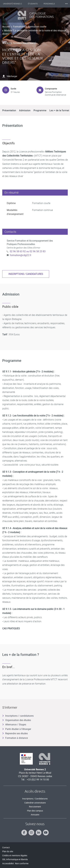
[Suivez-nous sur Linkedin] (39, 833)
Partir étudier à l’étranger (17, 729)
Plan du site (8, 851)
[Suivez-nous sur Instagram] (31, 833)
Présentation (9, 110)
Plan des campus (35, 811)
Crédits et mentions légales (15, 855)
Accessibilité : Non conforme (15, 863)
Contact (6, 847)
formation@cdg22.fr (21, 255)
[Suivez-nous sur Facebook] (24, 833)
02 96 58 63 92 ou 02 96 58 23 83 (28, 251)
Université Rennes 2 (12, 4)
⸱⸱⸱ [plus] (66, 4)
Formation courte (37, 27)
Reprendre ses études (15, 733)
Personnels (49, 4)
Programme (40, 110)
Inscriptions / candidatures (26, 274)
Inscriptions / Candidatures (35, 799)
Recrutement (35, 807)
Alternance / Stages (14, 724)
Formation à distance (15, 738)
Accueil (6, 27)
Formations (19, 27)
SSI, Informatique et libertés (15, 859)
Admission (25, 110)
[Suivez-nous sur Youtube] (46, 833)
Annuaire (35, 815)
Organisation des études (17, 720)
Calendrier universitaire (35, 803)
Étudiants (33, 4)
